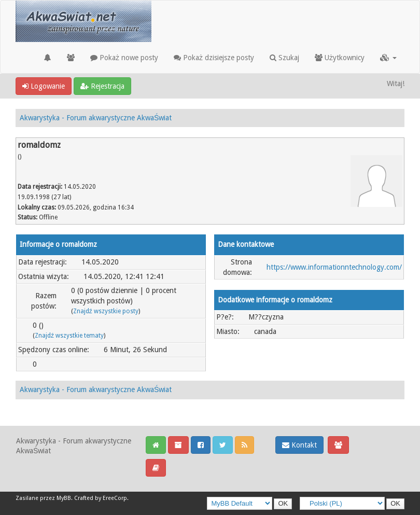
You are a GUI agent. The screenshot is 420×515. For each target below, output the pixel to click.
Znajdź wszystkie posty (106, 311)
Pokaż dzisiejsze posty (214, 58)
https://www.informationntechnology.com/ (334, 267)
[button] (388, 58)
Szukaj (284, 58)
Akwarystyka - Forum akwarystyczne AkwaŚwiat (96, 118)
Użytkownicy (340, 58)
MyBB (64, 498)
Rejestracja (102, 86)
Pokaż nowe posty (124, 58)
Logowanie (44, 86)
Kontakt (299, 445)
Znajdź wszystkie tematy (69, 336)
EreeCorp (115, 498)
